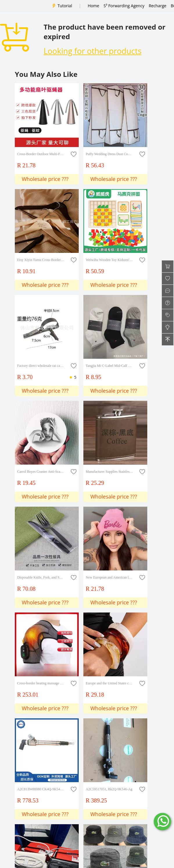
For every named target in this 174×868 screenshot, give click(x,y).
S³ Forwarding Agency (124, 6)
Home (94, 6)
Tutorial (65, 6)
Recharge (158, 6)
